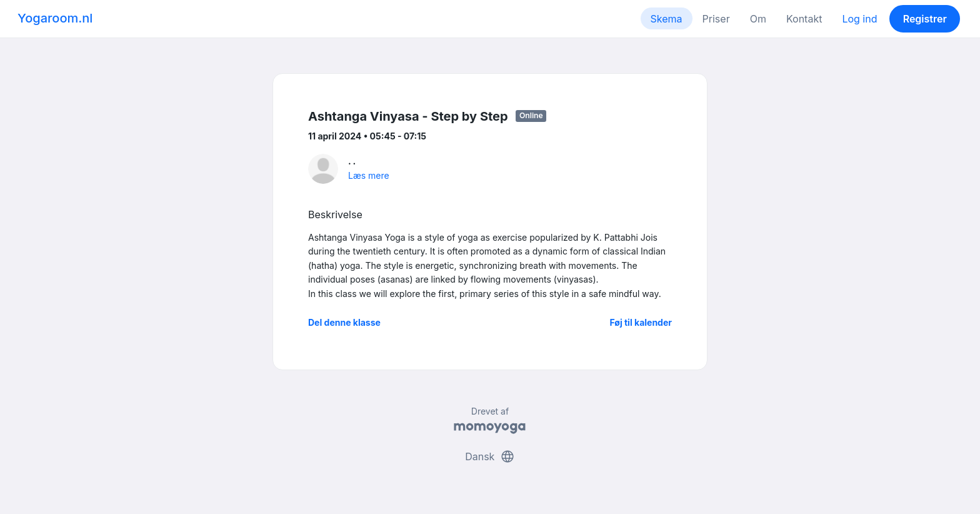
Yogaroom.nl (55, 18)
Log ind (859, 19)
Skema (667, 19)
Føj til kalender (641, 322)
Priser (716, 19)
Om (758, 19)
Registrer (925, 19)
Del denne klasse (344, 322)
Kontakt (804, 19)
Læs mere (369, 175)
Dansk (490, 456)
